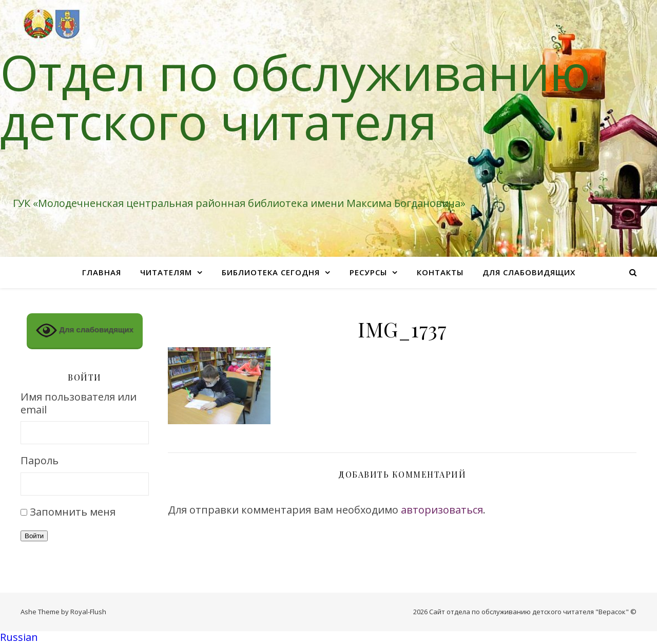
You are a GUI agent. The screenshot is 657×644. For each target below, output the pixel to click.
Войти (34, 536)
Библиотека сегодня (271, 272)
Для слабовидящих (529, 272)
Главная (102, 272)
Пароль (40, 461)
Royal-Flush (88, 612)
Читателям (166, 272)
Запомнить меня (73, 512)
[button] (328, 638)
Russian (19, 637)
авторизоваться (442, 510)
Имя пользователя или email (79, 403)
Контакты (440, 272)
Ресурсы (368, 272)
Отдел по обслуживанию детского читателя (295, 97)
